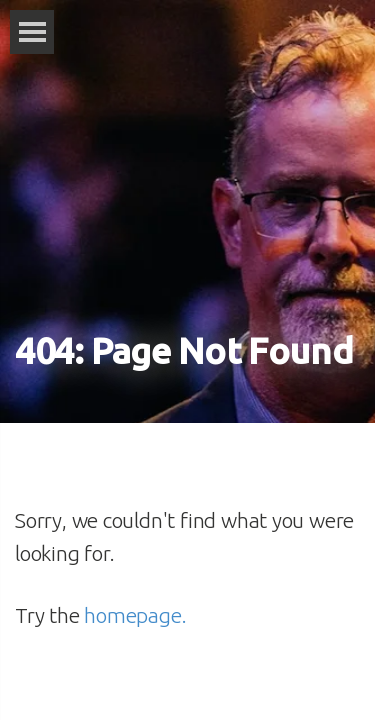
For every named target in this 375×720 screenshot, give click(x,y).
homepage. (135, 615)
